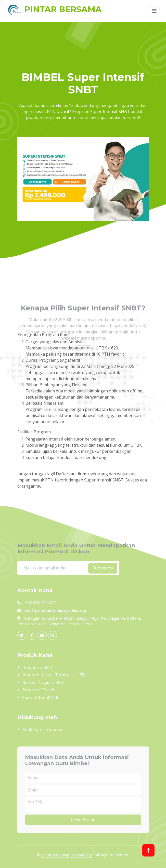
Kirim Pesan (83, 820)
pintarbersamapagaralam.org (67, 855)
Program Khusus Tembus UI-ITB (54, 675)
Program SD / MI (38, 690)
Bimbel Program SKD (43, 682)
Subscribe (103, 568)
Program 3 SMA (37, 667)
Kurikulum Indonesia (42, 729)
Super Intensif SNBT (42, 697)
